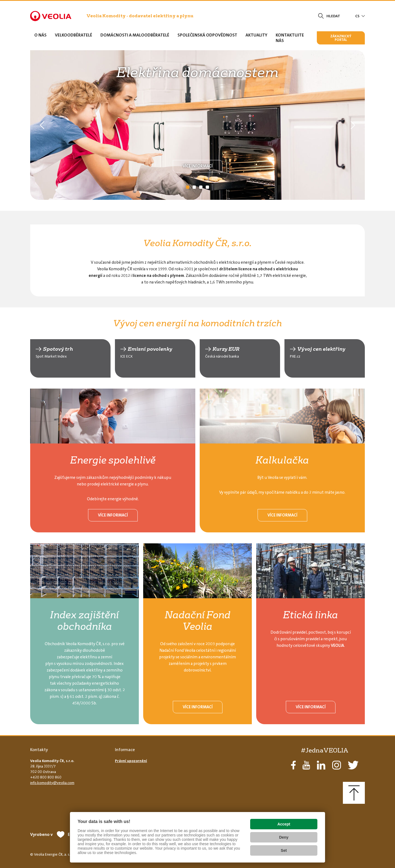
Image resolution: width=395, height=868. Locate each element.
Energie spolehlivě (113, 460)
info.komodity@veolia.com (52, 783)
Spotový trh (58, 349)
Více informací (198, 166)
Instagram (337, 765)
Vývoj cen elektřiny (321, 349)
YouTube (306, 765)
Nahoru (354, 793)
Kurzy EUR (226, 349)
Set (284, 850)
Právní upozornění (131, 761)
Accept (284, 824)
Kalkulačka (282, 460)
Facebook (293, 765)
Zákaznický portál (341, 38)
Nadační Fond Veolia (198, 621)
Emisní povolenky (150, 349)
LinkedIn (321, 765)
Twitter (353, 765)
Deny (284, 837)
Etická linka (311, 615)
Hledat (333, 16)
